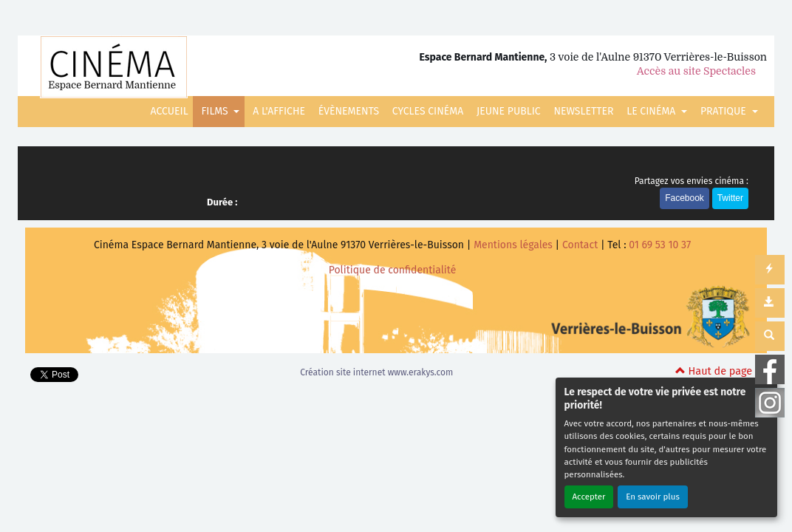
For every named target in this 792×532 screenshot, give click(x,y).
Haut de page (714, 371)
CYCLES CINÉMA (428, 111)
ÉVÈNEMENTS (349, 111)
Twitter (730, 198)
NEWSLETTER (583, 111)
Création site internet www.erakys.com (376, 372)
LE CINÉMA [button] (652, 111)
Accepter (589, 497)
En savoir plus (653, 497)
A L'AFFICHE (279, 111)
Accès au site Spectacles (696, 71)
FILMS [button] (216, 111)
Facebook (685, 198)
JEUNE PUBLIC (509, 111)
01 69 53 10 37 (660, 245)
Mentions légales (513, 245)
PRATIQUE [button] (724, 111)
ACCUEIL (170, 111)
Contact (580, 245)
